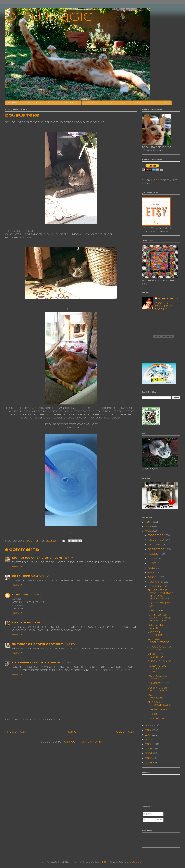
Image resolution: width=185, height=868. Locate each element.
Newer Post (17, 732)
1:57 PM (70, 558)
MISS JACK (91, 103)
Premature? (157, 710)
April (152, 573)
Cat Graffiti (157, 714)
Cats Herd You (25, 576)
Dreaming (155, 611)
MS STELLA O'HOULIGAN (63, 103)
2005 (149, 763)
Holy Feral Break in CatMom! (157, 669)
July (152, 559)
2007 (149, 753)
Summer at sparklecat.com (38, 644)
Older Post (125, 732)
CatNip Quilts (32, 103)
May (152, 568)
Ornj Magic (49, 17)
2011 (148, 735)
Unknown (21, 595)
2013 (149, 726)
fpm (104, 862)
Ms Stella (156, 719)
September (158, 549)
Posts (149, 814)
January (155, 586)
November (157, 540)
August (154, 554)
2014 (149, 531)
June (152, 563)
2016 (149, 522)
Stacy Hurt (168, 299)
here (155, 180)
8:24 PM (70, 644)
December (157, 535)
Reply (17, 567)
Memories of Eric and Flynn (38, 558)
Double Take (158, 683)
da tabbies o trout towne (36, 663)
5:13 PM (44, 576)
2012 (149, 730)
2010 (149, 740)
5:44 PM (36, 595)
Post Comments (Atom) (82, 742)
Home (12, 103)
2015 (149, 527)
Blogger (136, 862)
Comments (154, 820)
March (154, 577)
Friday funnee (159, 661)
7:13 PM (46, 623)
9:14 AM (66, 663)
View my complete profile (163, 306)
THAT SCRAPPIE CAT (117, 103)
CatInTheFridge (26, 623)
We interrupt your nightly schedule (159, 618)
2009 (149, 744)
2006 (149, 758)
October (155, 545)
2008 (149, 749)
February (156, 582)
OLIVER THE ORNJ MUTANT (152, 103)
